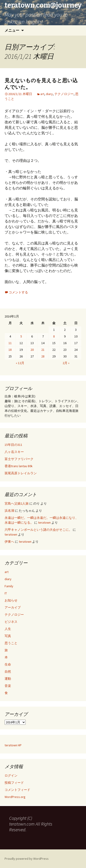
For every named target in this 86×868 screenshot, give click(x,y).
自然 (8, 671)
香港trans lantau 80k (19, 466)
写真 (8, 636)
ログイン (11, 775)
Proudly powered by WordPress (27, 859)
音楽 (8, 686)
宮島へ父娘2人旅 (17, 503)
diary (49, 94)
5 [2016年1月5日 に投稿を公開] (21, 336)
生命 (8, 664)
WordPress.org (15, 797)
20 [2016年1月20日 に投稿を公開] (32, 350)
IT (6, 593)
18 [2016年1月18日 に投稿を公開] (10, 350)
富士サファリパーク (19, 459)
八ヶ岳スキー (14, 452)
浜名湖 (9, 511)
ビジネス (11, 622)
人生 (8, 629)
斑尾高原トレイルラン (21, 473)
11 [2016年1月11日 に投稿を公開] (10, 343)
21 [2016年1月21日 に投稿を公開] (43, 350)
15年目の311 (13, 445)
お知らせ (11, 600)
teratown (44, 522)
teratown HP (13, 745)
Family (9, 586)
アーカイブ (13, 607)
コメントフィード (17, 790)
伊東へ (9, 542)
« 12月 (20, 363)
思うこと (11, 643)
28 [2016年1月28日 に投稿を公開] (43, 356)
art (42, 94)
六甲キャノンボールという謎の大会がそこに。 (38, 530)
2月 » (66, 363)
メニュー (12, 30)
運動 (8, 679)
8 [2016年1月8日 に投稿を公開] (54, 336)
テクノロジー (64, 94)
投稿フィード (14, 783)
